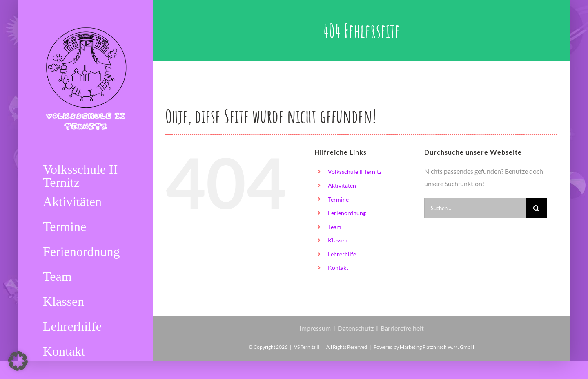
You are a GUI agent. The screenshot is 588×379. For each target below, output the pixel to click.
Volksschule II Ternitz (355, 172)
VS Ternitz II (307, 347)
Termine (338, 199)
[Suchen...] (475, 208)
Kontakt (338, 268)
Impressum (315, 328)
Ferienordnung (347, 213)
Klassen (338, 240)
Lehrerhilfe (342, 254)
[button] (18, 361)
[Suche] (537, 208)
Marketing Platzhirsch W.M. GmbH (437, 347)
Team (335, 227)
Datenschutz (356, 328)
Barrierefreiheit (402, 328)
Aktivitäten (342, 185)
